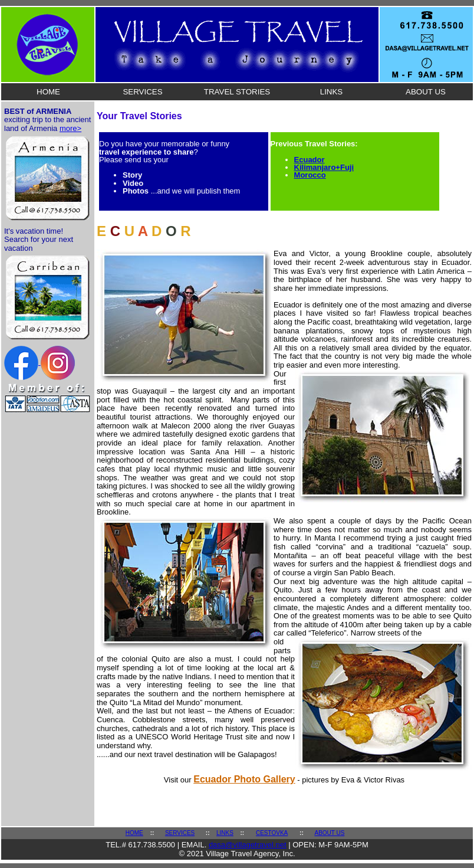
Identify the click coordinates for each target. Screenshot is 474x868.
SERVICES (142, 92)
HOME (48, 92)
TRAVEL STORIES (237, 92)
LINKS (332, 92)
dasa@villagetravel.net (248, 845)
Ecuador (310, 160)
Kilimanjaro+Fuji (324, 167)
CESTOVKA (272, 833)
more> (70, 128)
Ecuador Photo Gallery (244, 779)
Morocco (310, 175)
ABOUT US (426, 92)
